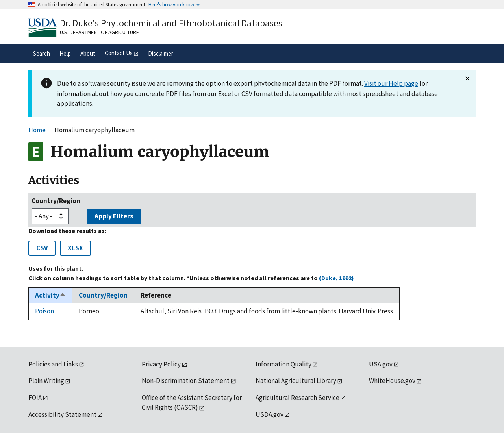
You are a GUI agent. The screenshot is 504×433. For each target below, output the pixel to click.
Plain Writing (46, 381)
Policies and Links (53, 364)
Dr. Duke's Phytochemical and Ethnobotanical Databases (171, 23)
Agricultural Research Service (297, 398)
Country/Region (56, 201)
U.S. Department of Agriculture (99, 32)
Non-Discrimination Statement (186, 381)
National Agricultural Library (296, 381)
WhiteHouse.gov (392, 381)
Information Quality (283, 364)
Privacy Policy (161, 364)
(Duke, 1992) (336, 278)
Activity (50, 295)
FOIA (35, 398)
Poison (44, 311)
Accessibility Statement (62, 414)
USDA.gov (270, 414)
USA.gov (381, 364)
